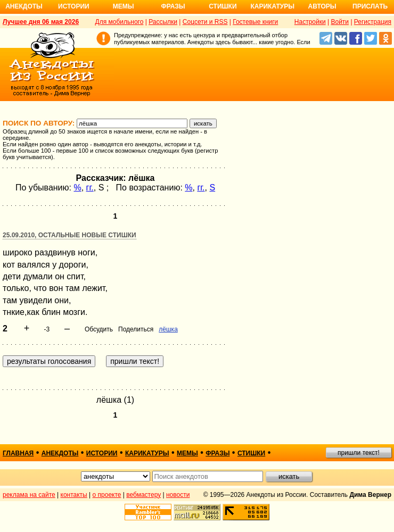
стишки (251, 453)
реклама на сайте (29, 495)
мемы (187, 453)
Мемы (124, 6)
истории (102, 453)
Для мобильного (120, 22)
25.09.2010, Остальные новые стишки (69, 235)
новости (178, 495)
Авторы (322, 6)
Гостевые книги (255, 22)
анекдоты (60, 453)
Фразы (173, 6)
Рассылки (163, 22)
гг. (90, 188)
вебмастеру (143, 495)
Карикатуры (272, 6)
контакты (74, 495)
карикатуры (147, 453)
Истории (74, 6)
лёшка (168, 329)
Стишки (223, 6)
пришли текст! (359, 453)
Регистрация (373, 22)
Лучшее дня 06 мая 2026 (41, 22)
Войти (340, 22)
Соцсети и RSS (205, 22)
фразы (217, 453)
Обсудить (99, 329)
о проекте (107, 495)
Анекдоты (24, 6)
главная (18, 453)
